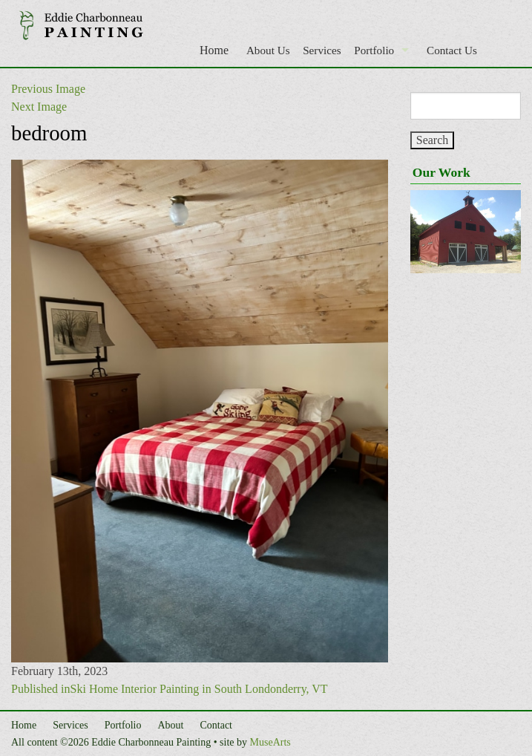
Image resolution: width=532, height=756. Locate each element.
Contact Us (452, 50)
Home (214, 50)
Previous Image (48, 89)
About (170, 725)
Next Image (39, 107)
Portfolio (374, 50)
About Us (268, 50)
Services (322, 50)
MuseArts (270, 742)
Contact (216, 725)
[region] (466, 232)
